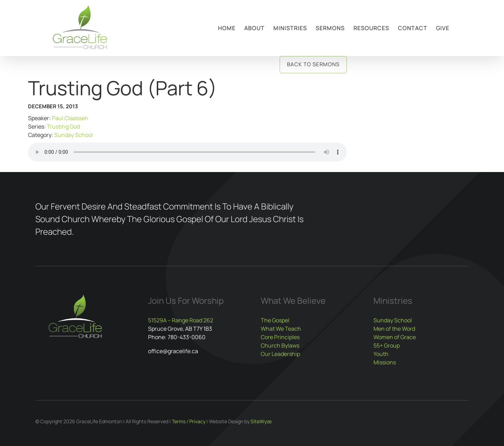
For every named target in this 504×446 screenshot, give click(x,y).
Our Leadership (280, 354)
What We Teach (281, 329)
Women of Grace (395, 337)
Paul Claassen (70, 118)
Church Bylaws (280, 345)
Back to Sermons (313, 64)
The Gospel (275, 320)
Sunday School (73, 135)
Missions (385, 362)
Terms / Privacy (189, 421)
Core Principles (280, 337)
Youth (381, 354)
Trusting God (63, 126)
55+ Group (387, 345)
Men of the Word (394, 329)
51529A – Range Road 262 (181, 320)
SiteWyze (261, 421)
